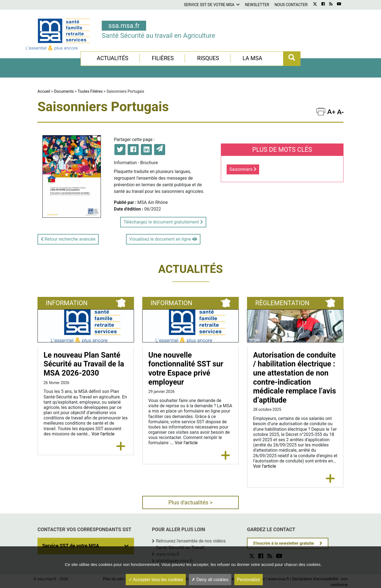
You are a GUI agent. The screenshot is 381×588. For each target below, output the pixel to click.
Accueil (44, 91)
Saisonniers (243, 169)
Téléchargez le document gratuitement (163, 222)
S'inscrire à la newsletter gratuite (284, 543)
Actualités (113, 58)
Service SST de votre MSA (209, 5)
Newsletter (257, 5)
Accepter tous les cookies (156, 580)
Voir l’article (103, 434)
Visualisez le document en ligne (163, 239)
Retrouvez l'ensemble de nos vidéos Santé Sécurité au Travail (191, 544)
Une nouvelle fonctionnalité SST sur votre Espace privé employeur (186, 369)
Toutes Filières (90, 91)
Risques (208, 58)
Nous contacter (291, 5)
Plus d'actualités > (191, 502)
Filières (163, 58)
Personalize (249, 580)
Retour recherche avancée (68, 239)
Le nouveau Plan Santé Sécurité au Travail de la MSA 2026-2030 (84, 364)
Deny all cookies (210, 580)
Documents (64, 91)
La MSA (252, 58)
